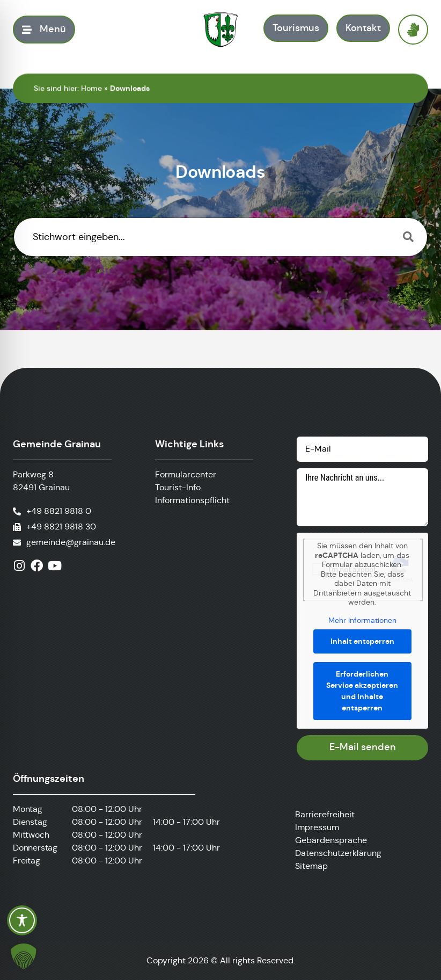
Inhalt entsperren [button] (362, 641)
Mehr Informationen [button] (362, 620)
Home (91, 88)
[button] (24, 956)
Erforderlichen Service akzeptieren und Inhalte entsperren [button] (363, 691)
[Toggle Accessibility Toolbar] (22, 920)
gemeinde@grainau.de (71, 542)
